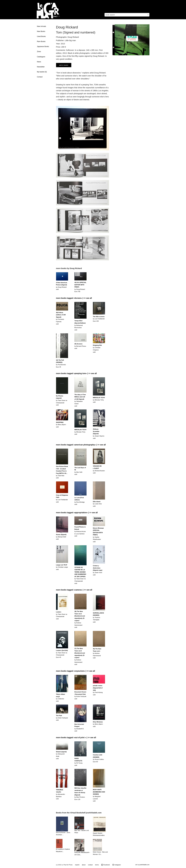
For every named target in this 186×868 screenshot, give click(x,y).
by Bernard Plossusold (80, 346)
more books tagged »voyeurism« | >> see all (76, 671)
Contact (40, 77)
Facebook (105, 865)
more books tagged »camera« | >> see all (74, 590)
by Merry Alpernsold (61, 425)
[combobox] (127, 15)
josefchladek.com (144, 865)
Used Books (41, 36)
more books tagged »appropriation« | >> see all (77, 513)
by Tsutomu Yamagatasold (98, 617)
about (84, 865)
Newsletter (41, 67)
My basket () (42, 72)
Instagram (117, 865)
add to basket (64, 65)
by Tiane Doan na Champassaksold (62, 400)
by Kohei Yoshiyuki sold (62, 718)
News (39, 62)
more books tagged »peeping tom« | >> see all (76, 373)
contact (90, 865)
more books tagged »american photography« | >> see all (81, 445)
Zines (39, 52)
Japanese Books (43, 47)
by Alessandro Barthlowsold (61, 794)
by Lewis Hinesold (97, 504)
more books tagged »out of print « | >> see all (76, 738)
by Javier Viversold (98, 570)
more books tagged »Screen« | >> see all (74, 298)
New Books (41, 31)
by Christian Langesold (62, 567)
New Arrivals (41, 26)
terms (97, 865)
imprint (77, 865)
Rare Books (41, 41)
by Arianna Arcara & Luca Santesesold (80, 531)
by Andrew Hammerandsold (97, 653)
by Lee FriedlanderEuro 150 (99, 319)
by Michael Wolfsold (61, 537)
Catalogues (41, 57)
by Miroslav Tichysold (99, 400)
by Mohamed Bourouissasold (80, 325)
